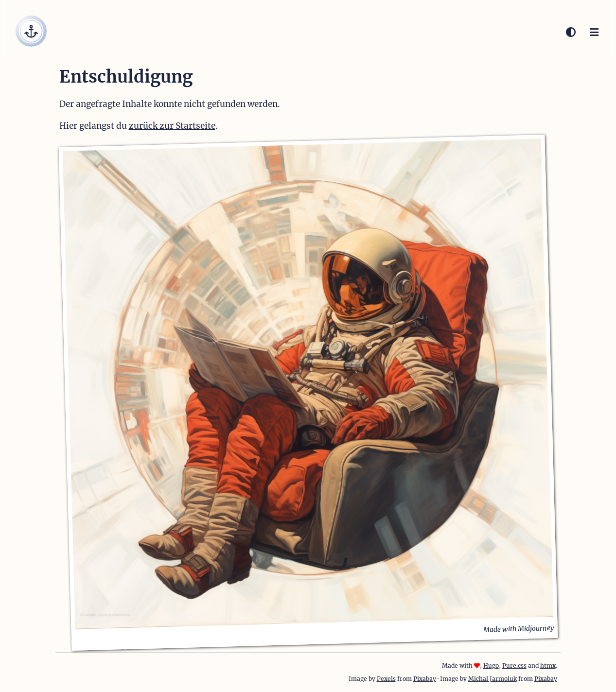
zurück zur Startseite (172, 126)
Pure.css (514, 666)
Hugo (491, 666)
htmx (548, 666)
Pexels (386, 679)
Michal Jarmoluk (493, 679)
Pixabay (425, 679)
